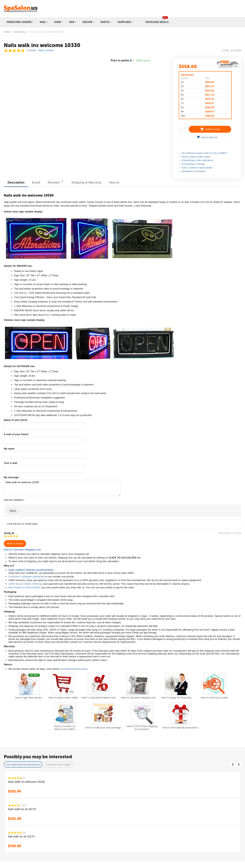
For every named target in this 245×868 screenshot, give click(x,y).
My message (11, 477)
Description (16, 182)
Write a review (46, 50)
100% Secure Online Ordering (25, 584)
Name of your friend (16, 420)
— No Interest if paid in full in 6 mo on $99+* (203, 153)
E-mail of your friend (16, 434)
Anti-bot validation (14, 500)
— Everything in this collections (196, 160)
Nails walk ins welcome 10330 (62, 488)
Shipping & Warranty (87, 182)
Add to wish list (207, 137)
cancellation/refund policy (74, 669)
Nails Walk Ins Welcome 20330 (26, 782)
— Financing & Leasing (192, 164)
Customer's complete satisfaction (27, 577)
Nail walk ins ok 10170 (21, 836)
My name (9, 449)
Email (36, 182)
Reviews (56, 182)
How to (115, 182)
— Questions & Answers (192, 171)
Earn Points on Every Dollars (24, 587)
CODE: (226, 50)
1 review (31, 50)
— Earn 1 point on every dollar (196, 168)
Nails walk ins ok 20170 (22, 809)
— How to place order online (194, 157)
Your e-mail (11, 463)
